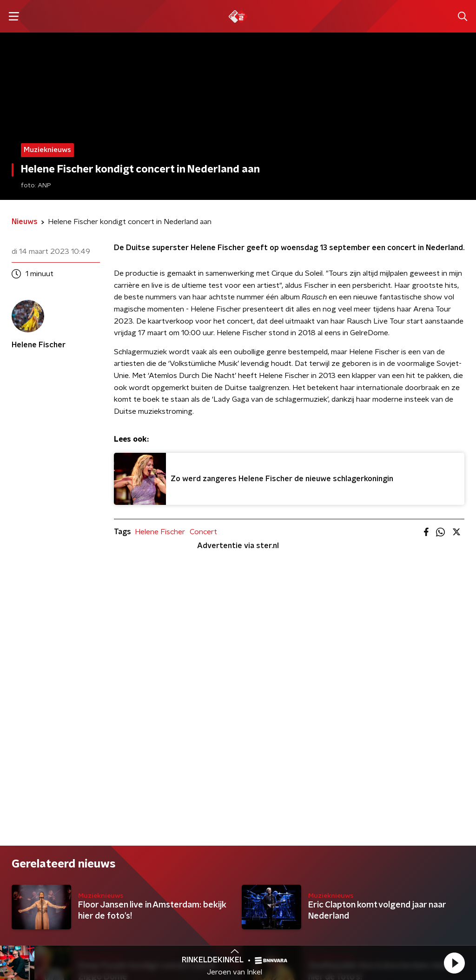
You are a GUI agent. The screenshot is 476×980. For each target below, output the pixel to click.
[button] (454, 963)
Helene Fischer (160, 532)
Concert (203, 532)
